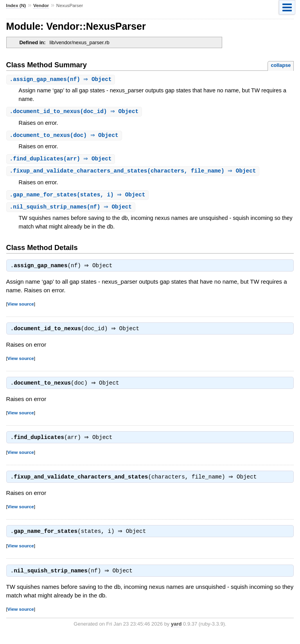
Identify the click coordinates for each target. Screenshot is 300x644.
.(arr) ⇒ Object (62, 160)
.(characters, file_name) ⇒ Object (134, 173)
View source (21, 307)
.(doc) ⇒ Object (65, 136)
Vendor (41, 5)
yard (176, 632)
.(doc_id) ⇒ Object (75, 112)
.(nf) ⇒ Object (62, 80)
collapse (281, 65)
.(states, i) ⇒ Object (79, 197)
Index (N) (16, 5)
